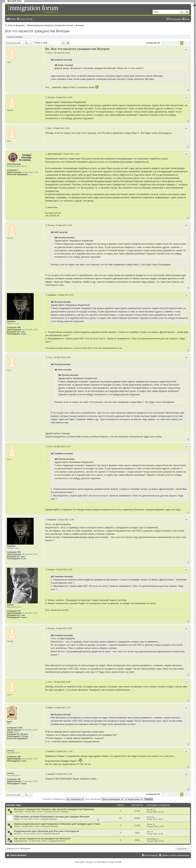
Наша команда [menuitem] (151, 855)
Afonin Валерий (14, 164)
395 (19, 757)
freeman (10, 605)
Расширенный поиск (187, 12)
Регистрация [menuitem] (175, 19)
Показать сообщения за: (64, 799)
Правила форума (15, 37)
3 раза (24, 617)
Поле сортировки (104, 799)
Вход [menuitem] (187, 19)
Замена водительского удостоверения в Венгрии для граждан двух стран (57, 824)
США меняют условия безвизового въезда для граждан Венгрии (52, 817)
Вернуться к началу (188, 90)
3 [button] (174, 43)
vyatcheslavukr (20, 841)
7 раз (23, 332)
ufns (149, 832)
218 (19, 611)
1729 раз (25, 736)
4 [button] (178, 43)
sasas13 (10, 751)
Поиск (182, 12)
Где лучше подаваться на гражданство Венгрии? (42, 838)
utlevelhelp (151, 839)
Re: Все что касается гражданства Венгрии (77, 49)
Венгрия (80, 25)
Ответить (12, 43)
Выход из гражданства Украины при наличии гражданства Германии (54, 809)
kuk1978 (18, 834)
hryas (149, 817)
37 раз (24, 334)
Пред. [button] (163, 43)
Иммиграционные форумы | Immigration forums (50, 25)
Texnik (17, 826)
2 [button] (171, 43)
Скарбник (11, 321)
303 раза (24, 734)
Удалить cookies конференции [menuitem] (175, 855)
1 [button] (167, 43)
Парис (10, 722)
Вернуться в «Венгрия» (19, 849)
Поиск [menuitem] (22, 19)
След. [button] (189, 43)
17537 (20, 728)
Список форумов (16, 25)
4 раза (24, 761)
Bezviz (150, 810)
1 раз (23, 615)
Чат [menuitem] (31, 19)
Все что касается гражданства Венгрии (37, 31)
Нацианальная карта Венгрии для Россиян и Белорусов (46, 831)
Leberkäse (18, 812)
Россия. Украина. (61, 812)
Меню (13, 19)
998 (19, 327)
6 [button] (185, 43)
